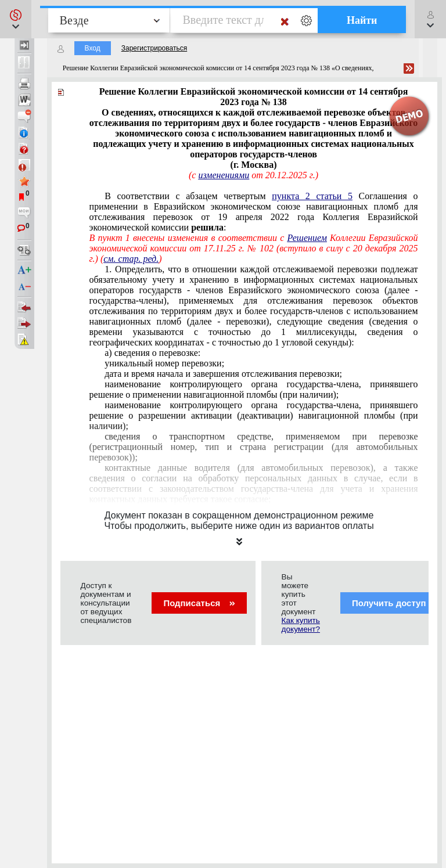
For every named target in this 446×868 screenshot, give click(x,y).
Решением (307, 238)
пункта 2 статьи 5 (312, 196)
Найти (362, 20)
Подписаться (199, 603)
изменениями (224, 175)
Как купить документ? (301, 625)
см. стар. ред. (131, 259)
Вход (93, 48)
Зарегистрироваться (154, 48)
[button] (16, 19)
